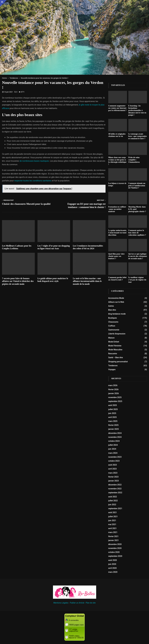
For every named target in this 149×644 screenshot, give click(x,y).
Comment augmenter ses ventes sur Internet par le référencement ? (117, 108)
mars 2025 (113, 421)
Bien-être (112, 310)
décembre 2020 (115, 544)
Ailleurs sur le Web (116, 302)
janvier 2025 (113, 429)
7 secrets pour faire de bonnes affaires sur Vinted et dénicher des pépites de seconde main (18, 281)
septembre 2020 (115, 556)
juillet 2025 (113, 409)
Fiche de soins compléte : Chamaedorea (134, 160)
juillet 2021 (113, 517)
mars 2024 (113, 453)
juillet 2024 (113, 445)
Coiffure (112, 326)
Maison (111, 338)
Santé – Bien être (116, 358)
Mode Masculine (115, 350)
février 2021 (113, 536)
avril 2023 (112, 469)
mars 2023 (113, 473)
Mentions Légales (61, 603)
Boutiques (113, 318)
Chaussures (113, 322)
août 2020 (113, 560)
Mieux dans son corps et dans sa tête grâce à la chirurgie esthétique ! (117, 161)
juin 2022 (112, 505)
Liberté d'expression (117, 334)
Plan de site (91, 603)
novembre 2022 (115, 489)
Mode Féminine (115, 346)
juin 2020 (112, 564)
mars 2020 (113, 572)
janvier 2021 (113, 540)
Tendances (113, 366)
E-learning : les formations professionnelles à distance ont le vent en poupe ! (137, 110)
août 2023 (113, 465)
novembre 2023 (115, 457)
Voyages (112, 369)
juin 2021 (112, 520)
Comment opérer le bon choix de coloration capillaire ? (137, 233)
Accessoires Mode (116, 298)
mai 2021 (112, 524)
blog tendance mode (117, 314)
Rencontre (113, 354)
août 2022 (113, 497)
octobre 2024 (114, 441)
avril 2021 (112, 528)
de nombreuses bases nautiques (34, 161)
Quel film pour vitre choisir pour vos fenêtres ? (116, 256)
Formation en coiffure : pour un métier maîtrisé (117, 209)
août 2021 (113, 512)
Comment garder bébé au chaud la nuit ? (117, 279)
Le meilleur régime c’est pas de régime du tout (137, 280)
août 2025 (113, 405)
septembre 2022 (115, 493)
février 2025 (113, 425)
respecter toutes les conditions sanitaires (33, 181)
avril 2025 (112, 417)
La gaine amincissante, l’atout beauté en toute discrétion (117, 233)
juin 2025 (112, 413)
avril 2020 (112, 568)
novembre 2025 (115, 397)
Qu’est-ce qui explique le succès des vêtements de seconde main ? (138, 256)
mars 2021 (113, 532)
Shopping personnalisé (118, 362)
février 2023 (113, 477)
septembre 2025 (115, 401)
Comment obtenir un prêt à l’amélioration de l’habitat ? (137, 186)
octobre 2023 (114, 461)
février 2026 (113, 389)
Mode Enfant (114, 342)
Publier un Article (77, 603)
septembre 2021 (115, 509)
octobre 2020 (114, 552)
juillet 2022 (113, 501)
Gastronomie (114, 330)
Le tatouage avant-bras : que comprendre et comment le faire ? (138, 136)
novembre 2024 (115, 437)
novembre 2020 (115, 548)
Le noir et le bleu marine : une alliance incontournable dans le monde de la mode (87, 281)
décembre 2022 (115, 485)
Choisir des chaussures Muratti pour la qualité (26, 204)
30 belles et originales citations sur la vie (117, 135)
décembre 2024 (115, 433)
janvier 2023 (113, 481)
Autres (111, 306)
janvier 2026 (113, 393)
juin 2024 (112, 449)
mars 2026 (113, 385)
